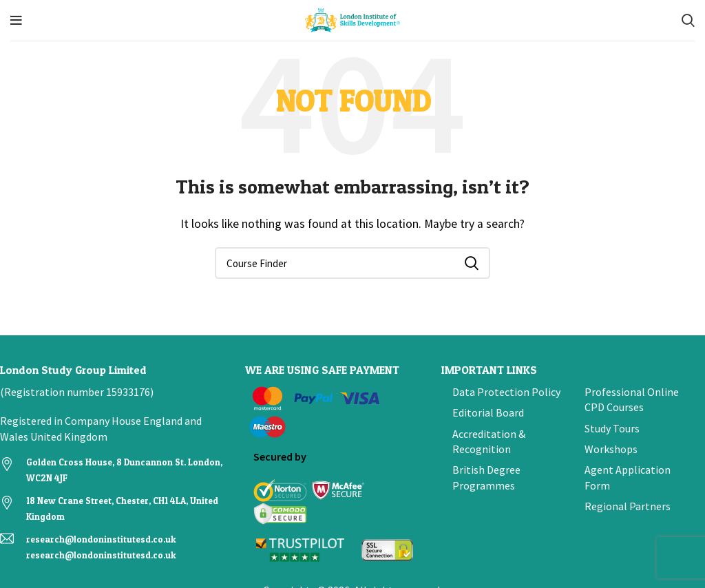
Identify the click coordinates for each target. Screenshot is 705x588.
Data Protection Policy (506, 392)
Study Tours (612, 428)
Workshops (611, 449)
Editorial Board (488, 412)
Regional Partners (628, 506)
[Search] (688, 21)
